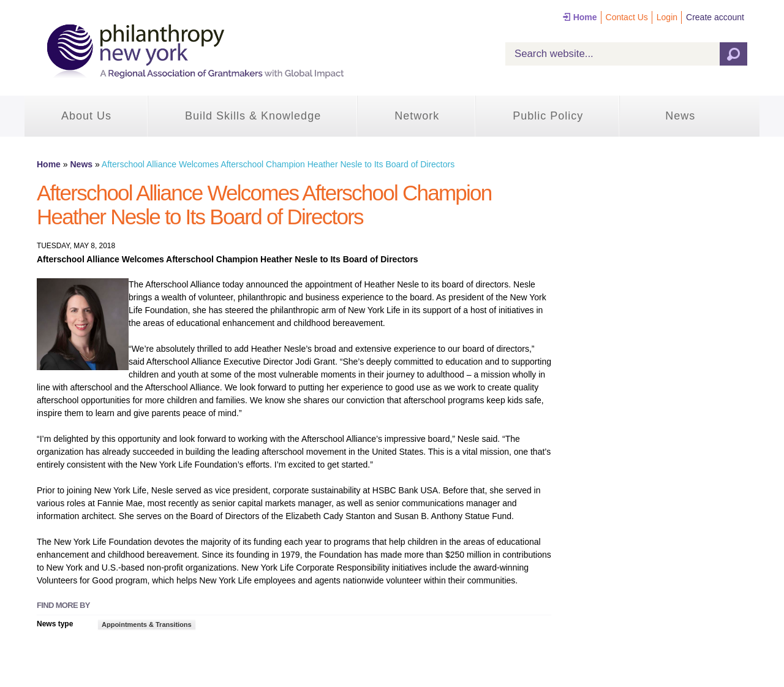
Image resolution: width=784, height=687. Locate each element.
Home (585, 17)
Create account (715, 17)
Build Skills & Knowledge (253, 116)
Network (417, 116)
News (680, 116)
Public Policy (548, 116)
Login (667, 17)
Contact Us (627, 17)
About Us (86, 116)
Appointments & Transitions (147, 624)
